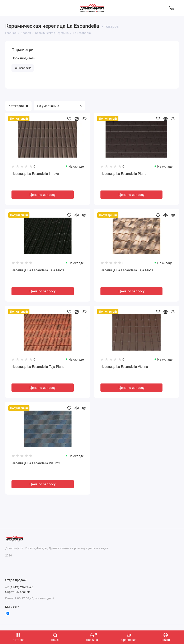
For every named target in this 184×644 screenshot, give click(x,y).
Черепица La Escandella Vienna (124, 367)
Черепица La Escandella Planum (125, 174)
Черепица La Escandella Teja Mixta (38, 270)
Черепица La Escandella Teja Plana (38, 367)
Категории (18, 106)
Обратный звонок (18, 592)
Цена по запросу (43, 195)
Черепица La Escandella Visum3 (36, 463)
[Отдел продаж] (171, 8)
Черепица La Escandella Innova (35, 174)
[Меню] (8, 8)
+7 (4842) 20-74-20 (19, 587)
